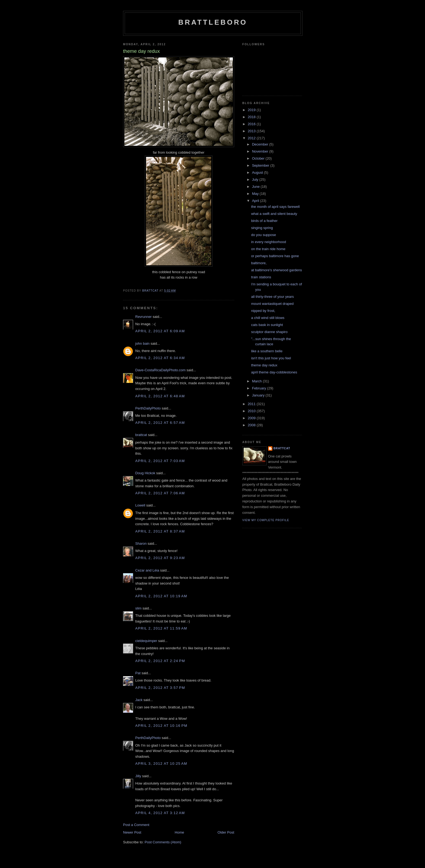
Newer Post (132, 832)
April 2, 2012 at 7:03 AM (160, 461)
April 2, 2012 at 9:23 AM (160, 558)
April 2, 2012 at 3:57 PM (160, 688)
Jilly (138, 776)
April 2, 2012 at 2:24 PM (160, 661)
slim (138, 608)
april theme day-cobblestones (274, 372)
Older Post (226, 832)
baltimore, (259, 263)
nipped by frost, (263, 311)
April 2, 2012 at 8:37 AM (160, 531)
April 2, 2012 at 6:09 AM (160, 331)
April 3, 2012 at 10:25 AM (161, 764)
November (261, 151)
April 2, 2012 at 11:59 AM (161, 628)
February (260, 388)
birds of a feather (264, 221)
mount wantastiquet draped (272, 304)
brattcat (141, 435)
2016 (252, 124)
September (261, 165)
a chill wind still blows (268, 318)
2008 (252, 425)
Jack (139, 700)
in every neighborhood (268, 242)
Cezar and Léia (147, 570)
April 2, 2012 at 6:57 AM (160, 423)
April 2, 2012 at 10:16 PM (161, 726)
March (257, 381)
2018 (252, 117)
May (256, 194)
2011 (252, 404)
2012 (252, 138)
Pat (138, 673)
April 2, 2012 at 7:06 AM (160, 493)
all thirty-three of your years (272, 297)
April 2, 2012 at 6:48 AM (160, 396)
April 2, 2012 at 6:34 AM (160, 358)
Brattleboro (213, 22)
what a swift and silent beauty (274, 214)
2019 (252, 110)
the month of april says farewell (275, 207)
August (258, 172)
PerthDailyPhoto (148, 408)
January (259, 395)
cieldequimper (146, 641)
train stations (261, 277)
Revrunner (144, 317)
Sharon (141, 543)
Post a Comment (136, 825)
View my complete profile (266, 520)
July (256, 180)
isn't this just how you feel (271, 358)
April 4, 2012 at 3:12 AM (160, 813)
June (256, 187)
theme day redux (264, 365)
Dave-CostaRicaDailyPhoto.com (160, 370)
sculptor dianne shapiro (269, 332)
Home (180, 832)
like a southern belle (267, 351)
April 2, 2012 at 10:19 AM (161, 596)
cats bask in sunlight (267, 325)
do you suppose (263, 235)
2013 (252, 131)
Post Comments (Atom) (163, 842)
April (256, 201)
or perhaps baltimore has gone (275, 256)
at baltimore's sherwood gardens (276, 270)
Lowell (140, 505)
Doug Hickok (145, 473)
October (259, 158)
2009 (252, 418)
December (261, 144)
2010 (252, 411)
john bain (142, 343)
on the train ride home (268, 249)
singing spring (262, 228)
